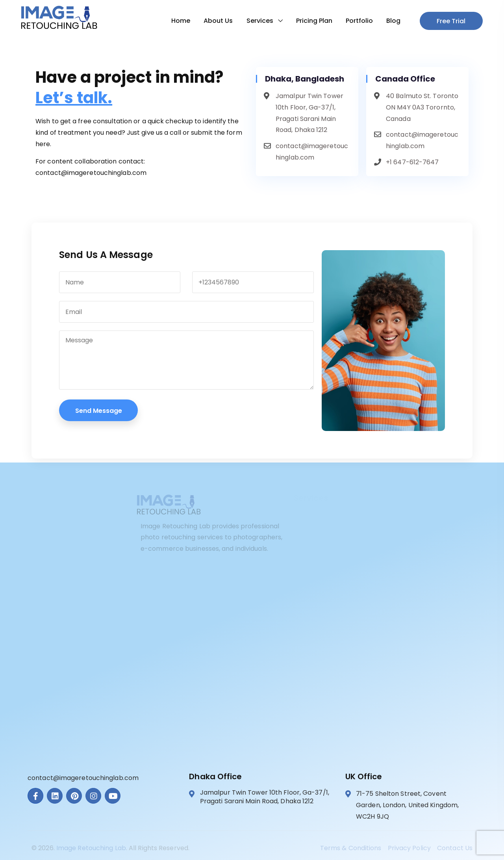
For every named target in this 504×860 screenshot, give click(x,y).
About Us (215, 21)
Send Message (99, 411)
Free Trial (448, 21)
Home (178, 21)
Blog (390, 21)
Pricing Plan (311, 21)
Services (257, 21)
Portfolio (356, 21)
